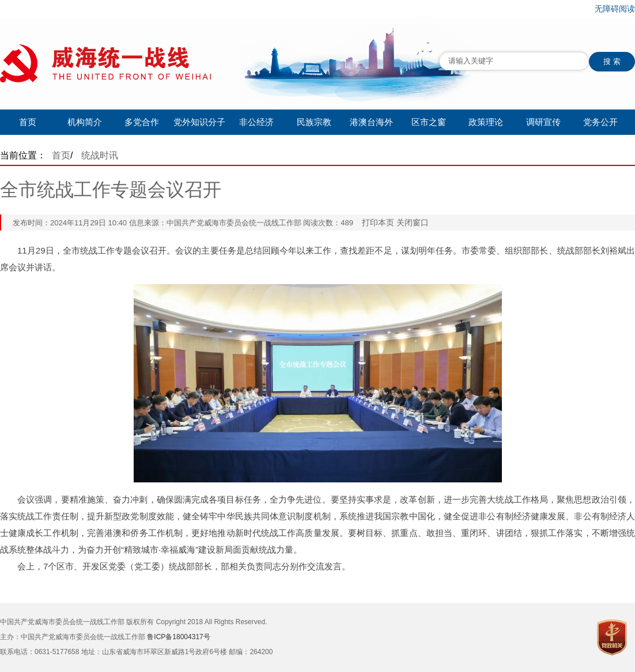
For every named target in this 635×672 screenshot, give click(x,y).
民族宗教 (314, 122)
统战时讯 (100, 155)
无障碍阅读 (615, 9)
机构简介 (85, 122)
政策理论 (486, 122)
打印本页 (378, 222)
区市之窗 (429, 122)
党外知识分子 (199, 122)
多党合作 (142, 122)
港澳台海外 (371, 122)
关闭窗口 (413, 222)
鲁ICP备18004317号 (178, 637)
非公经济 (256, 122)
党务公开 (600, 122)
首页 (28, 122)
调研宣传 (543, 122)
